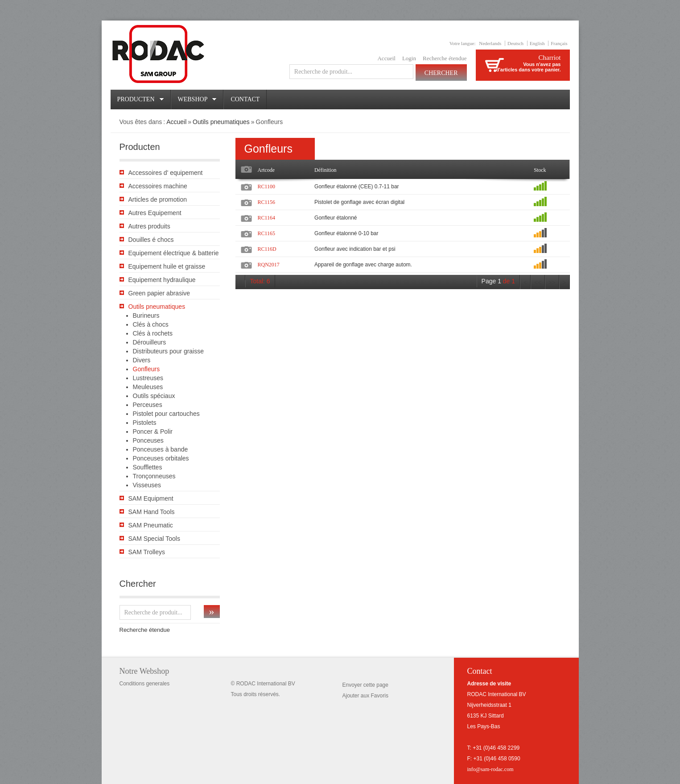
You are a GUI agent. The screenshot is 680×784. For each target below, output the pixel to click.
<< (538, 283)
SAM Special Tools (154, 539)
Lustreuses (148, 378)
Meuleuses (148, 387)
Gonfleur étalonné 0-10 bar (346, 233)
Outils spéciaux (154, 396)
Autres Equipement (155, 213)
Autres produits (149, 226)
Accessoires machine (158, 186)
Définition (325, 170)
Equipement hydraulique (162, 280)
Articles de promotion (158, 199)
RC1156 (267, 202)
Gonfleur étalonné (336, 218)
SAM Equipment (151, 498)
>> (552, 283)
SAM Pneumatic (151, 525)
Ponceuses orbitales (161, 458)
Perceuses (148, 405)
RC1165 (267, 233)
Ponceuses (148, 440)
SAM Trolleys (147, 552)
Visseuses (147, 485)
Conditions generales (145, 684)
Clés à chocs (151, 324)
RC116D (267, 249)
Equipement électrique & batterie (174, 253)
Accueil (386, 58)
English (537, 43)
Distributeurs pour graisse (169, 351)
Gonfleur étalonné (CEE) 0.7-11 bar (356, 187)
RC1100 (267, 187)
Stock (540, 170)
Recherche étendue (445, 58)
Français (559, 43)
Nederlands (490, 43)
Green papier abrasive (159, 293)
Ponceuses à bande (161, 449)
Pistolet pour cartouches (166, 414)
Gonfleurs (146, 369)
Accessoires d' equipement (166, 173)
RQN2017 (269, 265)
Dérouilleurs (150, 342)
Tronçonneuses (154, 476)
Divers (142, 360)
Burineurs (146, 315)
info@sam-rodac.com (490, 769)
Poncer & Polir (153, 431)
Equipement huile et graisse (167, 266)
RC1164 (267, 218)
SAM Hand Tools (152, 512)
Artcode (266, 170)
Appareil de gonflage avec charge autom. (363, 265)
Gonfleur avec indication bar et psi (355, 249)
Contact (245, 99)
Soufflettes (148, 467)
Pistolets (145, 423)
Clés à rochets (153, 333)
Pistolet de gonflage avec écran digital (359, 202)
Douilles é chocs (151, 240)
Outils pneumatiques (221, 122)
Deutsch (515, 43)
